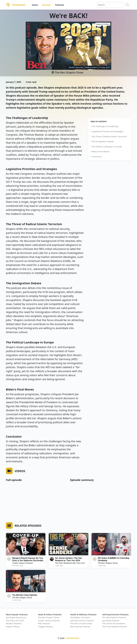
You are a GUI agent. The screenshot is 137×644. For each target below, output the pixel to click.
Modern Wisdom (14, 623)
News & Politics (103, 24)
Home (35, 5)
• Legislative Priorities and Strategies (107, 131)
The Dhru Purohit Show (81, 623)
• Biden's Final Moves (100, 152)
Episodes (46, 5)
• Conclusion (96, 157)
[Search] (127, 5)
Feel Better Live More (80, 617)
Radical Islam (91, 67)
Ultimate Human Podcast (82, 620)
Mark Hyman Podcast (80, 626)
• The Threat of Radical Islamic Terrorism (109, 137)
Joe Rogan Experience (16, 617)
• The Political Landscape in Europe (106, 147)
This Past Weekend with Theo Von (70, 563)
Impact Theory (13, 626)
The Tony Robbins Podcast (115, 626)
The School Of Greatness (114, 623)
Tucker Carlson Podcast (23, 563)
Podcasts (60, 5)
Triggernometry (45, 626)
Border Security (76, 67)
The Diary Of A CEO (15, 620)
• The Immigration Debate (102, 141)
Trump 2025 (105, 67)
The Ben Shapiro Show (67, 72)
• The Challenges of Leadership (104, 126)
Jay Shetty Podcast (111, 620)
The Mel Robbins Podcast (114, 617)
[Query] (110, 5)
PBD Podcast (44, 623)
